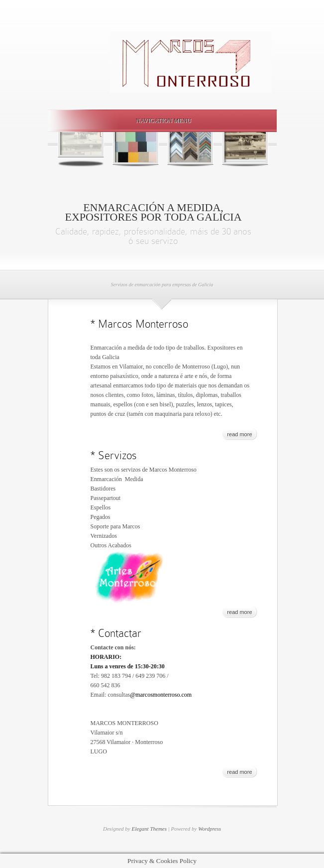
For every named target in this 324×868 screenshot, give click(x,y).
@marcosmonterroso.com (161, 695)
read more (239, 434)
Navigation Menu (160, 121)
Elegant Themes (149, 829)
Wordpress (210, 829)
